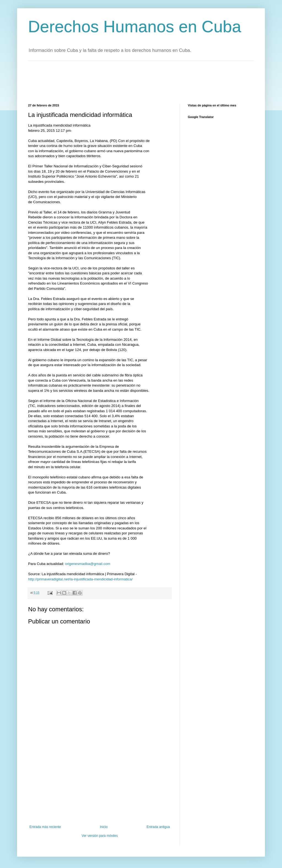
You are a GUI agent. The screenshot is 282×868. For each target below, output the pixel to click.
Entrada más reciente (45, 827)
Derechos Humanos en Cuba (135, 27)
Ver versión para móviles (100, 836)
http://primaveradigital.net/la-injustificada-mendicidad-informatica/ (80, 579)
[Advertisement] (128, 82)
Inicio (104, 827)
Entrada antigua (158, 827)
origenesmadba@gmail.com (88, 564)
